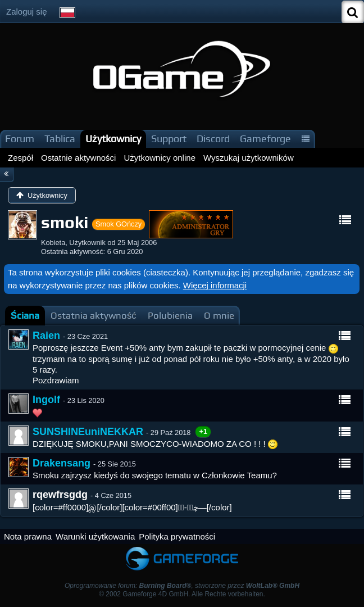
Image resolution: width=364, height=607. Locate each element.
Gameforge (265, 139)
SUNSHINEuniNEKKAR (88, 432)
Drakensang (62, 463)
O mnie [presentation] (219, 316)
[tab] (25, 316)
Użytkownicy (113, 139)
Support (169, 139)
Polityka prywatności (177, 536)
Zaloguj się (27, 12)
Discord (213, 139)
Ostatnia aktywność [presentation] (94, 316)
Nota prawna (28, 536)
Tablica (60, 139)
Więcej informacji (215, 285)
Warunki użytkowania (95, 536)
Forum (20, 139)
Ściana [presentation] (25, 316)
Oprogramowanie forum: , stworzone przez (182, 586)
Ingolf (46, 400)
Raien (46, 336)
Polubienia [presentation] (170, 316)
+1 (203, 431)
